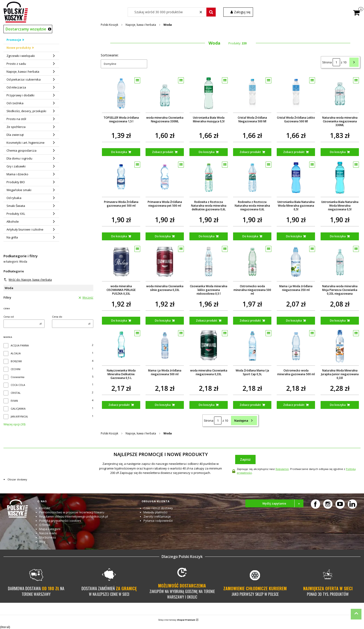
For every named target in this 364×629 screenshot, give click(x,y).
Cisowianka (18, 377)
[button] (211, 12)
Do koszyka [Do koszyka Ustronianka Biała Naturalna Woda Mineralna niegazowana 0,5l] (338, 236)
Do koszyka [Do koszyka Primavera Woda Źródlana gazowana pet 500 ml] (119, 236)
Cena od (9, 317)
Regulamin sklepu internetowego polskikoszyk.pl (74, 516)
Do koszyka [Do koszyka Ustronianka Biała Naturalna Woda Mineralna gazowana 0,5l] (294, 236)
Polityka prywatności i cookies (60, 521)
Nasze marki (48, 533)
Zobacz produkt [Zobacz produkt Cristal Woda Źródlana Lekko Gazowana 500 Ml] (294, 152)
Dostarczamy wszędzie (26, 29)
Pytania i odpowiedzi (158, 521)
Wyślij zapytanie (283, 503)
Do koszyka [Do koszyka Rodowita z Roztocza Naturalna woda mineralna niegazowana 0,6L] (250, 236)
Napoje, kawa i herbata (141, 25)
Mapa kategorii (50, 529)
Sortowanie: (110, 55)
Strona (327, 62)
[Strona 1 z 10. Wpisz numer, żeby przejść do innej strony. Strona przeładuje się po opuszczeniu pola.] (336, 62)
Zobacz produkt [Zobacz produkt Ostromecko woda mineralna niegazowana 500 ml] (250, 321)
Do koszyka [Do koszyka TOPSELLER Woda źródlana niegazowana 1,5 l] (119, 152)
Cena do (57, 317)
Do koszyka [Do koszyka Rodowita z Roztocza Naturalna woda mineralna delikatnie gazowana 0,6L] (206, 236)
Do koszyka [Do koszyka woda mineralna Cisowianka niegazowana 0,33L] (206, 405)
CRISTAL (16, 393)
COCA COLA (18, 385)
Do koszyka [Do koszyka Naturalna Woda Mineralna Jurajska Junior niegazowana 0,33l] (338, 405)
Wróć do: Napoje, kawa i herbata (28, 280)
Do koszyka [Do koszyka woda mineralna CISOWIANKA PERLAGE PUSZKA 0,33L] (119, 321)
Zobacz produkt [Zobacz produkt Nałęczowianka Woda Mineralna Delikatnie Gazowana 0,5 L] (119, 405)
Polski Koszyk (109, 25)
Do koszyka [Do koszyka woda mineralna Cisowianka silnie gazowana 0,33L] (163, 321)
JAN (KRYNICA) (19, 416)
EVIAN (14, 401)
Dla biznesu (48, 537)
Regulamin (282, 469)
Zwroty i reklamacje (157, 516)
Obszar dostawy (17, 479)
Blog (42, 541)
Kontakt (45, 508)
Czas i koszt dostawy (158, 508)
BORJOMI (16, 361)
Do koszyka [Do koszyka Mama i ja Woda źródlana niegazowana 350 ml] (294, 321)
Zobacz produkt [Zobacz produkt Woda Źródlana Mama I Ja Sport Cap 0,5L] (250, 405)
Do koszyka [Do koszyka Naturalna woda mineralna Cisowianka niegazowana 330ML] (338, 152)
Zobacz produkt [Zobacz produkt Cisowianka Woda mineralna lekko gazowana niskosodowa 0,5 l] (206, 321)
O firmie (45, 525)
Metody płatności (155, 512)
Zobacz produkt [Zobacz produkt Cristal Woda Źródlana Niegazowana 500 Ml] (250, 152)
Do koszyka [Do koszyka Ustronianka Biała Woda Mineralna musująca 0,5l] (206, 152)
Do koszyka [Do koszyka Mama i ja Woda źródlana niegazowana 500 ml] (163, 405)
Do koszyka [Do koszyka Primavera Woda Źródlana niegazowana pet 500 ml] (163, 236)
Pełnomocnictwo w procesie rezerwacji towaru (72, 512)
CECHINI (16, 369)
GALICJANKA (18, 409)
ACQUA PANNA (20, 345)
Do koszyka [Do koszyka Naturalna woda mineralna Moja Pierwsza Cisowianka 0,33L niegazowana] (338, 321)
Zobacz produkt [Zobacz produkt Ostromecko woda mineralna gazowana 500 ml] (294, 405)
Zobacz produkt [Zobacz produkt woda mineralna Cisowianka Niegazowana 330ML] (163, 152)
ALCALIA (16, 353)
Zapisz (245, 459)
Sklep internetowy (177, 620)
